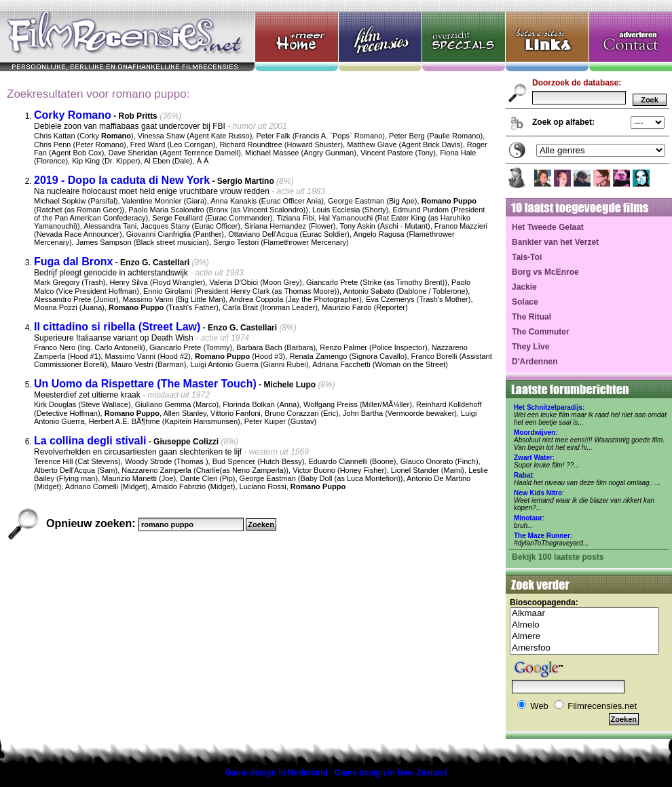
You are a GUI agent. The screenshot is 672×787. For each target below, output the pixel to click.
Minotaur (528, 518)
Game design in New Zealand (391, 773)
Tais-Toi (527, 257)
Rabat (523, 475)
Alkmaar (584, 614)
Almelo (584, 625)
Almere (584, 637)
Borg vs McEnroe (545, 272)
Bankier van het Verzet (555, 242)
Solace (525, 302)
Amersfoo (584, 648)
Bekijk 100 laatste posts (558, 557)
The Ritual (531, 317)
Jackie (524, 287)
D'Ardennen (535, 362)
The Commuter (541, 332)
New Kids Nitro (538, 493)
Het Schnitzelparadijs (548, 407)
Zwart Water (533, 458)
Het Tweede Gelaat (548, 227)
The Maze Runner (542, 536)
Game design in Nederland (276, 773)
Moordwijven (535, 433)
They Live (530, 347)
